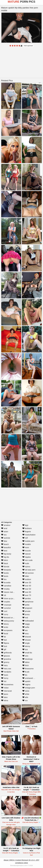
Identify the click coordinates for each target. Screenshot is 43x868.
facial (5, 634)
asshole (6, 538)
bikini (5, 560)
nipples (27, 557)
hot (4, 681)
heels (5, 675)
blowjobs (6, 570)
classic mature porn (10, 592)
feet (4, 640)
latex (4, 697)
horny (5, 678)
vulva (26, 691)
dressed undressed (10, 618)
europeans (7, 630)
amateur (6, 525)
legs (25, 525)
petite (26, 605)
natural (26, 554)
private (26, 611)
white (26, 694)
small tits (27, 653)
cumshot (6, 608)
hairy (4, 665)
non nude (27, 560)
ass (4, 535)
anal (4, 528)
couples (6, 602)
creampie (6, 605)
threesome (28, 669)
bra (4, 579)
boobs (5, 573)
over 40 (27, 586)
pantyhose (28, 602)
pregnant (27, 608)
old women (28, 573)
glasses (6, 656)
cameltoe (6, 586)
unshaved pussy (30, 678)
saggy (26, 624)
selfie (26, 627)
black (5, 563)
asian (5, 532)
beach (5, 544)
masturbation (29, 535)
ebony (5, 624)
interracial (6, 691)
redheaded (28, 621)
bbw (4, 541)
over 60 (27, 592)
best (4, 551)
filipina (5, 643)
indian (5, 688)
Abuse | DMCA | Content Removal (16, 860)
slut (25, 649)
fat (3, 637)
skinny (26, 646)
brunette (6, 583)
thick (26, 665)
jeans (5, 694)
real (25, 618)
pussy (26, 614)
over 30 (27, 583)
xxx (25, 700)
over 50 (27, 589)
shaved (27, 637)
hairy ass (6, 669)
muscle (27, 551)
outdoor (27, 579)
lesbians (27, 528)
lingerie (27, 532)
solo (25, 656)
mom (26, 547)
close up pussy (8, 598)
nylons (26, 567)
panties (27, 598)
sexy (26, 634)
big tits (5, 557)
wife (25, 697)
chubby (5, 589)
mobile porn (28, 541)
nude (26, 563)
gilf (4, 649)
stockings (27, 659)
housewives (7, 685)
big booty (6, 554)
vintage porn (29, 688)
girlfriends (6, 653)
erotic (5, 627)
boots (5, 576)
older (26, 576)
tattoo (26, 662)
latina (5, 700)
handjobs (6, 672)
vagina (26, 685)
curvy (5, 614)
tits (25, 675)
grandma (6, 659)
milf (25, 538)
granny (5, 662)
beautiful (6, 547)
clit (4, 595)
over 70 (27, 595)
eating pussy (8, 621)
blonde (5, 567)
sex (25, 630)
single (26, 643)
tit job (26, 672)
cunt (4, 611)
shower (27, 640)
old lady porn (29, 570)
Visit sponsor (28, 46)
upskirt (26, 681)
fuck (4, 646)
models (27, 544)
